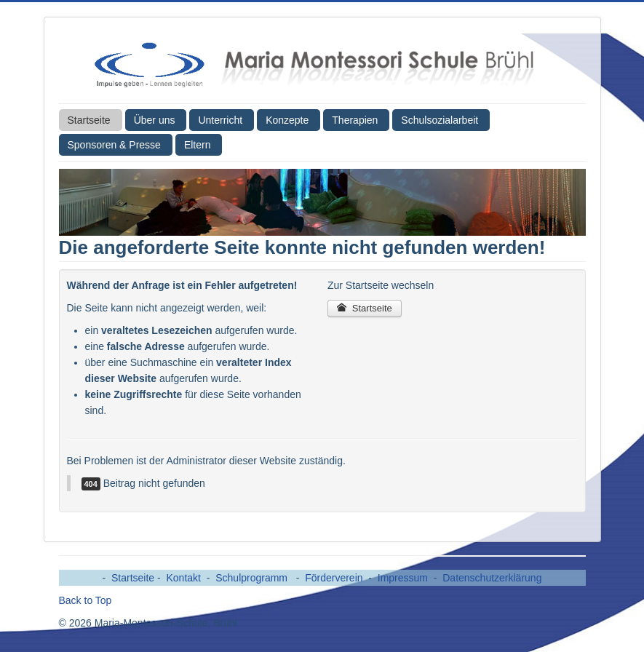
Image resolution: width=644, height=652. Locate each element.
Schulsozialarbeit (440, 120)
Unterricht (220, 120)
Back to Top (86, 600)
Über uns (155, 120)
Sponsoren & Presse (114, 145)
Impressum (403, 578)
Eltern (198, 145)
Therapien (355, 120)
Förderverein (334, 578)
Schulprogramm (253, 578)
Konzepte (287, 120)
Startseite (89, 120)
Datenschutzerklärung (492, 578)
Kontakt (184, 578)
